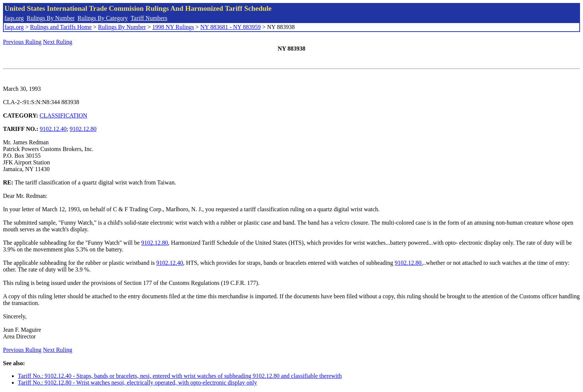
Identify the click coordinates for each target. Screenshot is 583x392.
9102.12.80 (83, 129)
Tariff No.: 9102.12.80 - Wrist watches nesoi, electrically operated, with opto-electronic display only (137, 383)
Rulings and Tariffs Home (61, 27)
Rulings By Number (51, 18)
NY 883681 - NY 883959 (231, 27)
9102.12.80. (409, 263)
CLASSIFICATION (64, 115)
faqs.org (14, 18)
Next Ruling (58, 42)
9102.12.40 (53, 129)
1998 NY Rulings (173, 27)
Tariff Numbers (149, 18)
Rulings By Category (103, 18)
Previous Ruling (22, 42)
